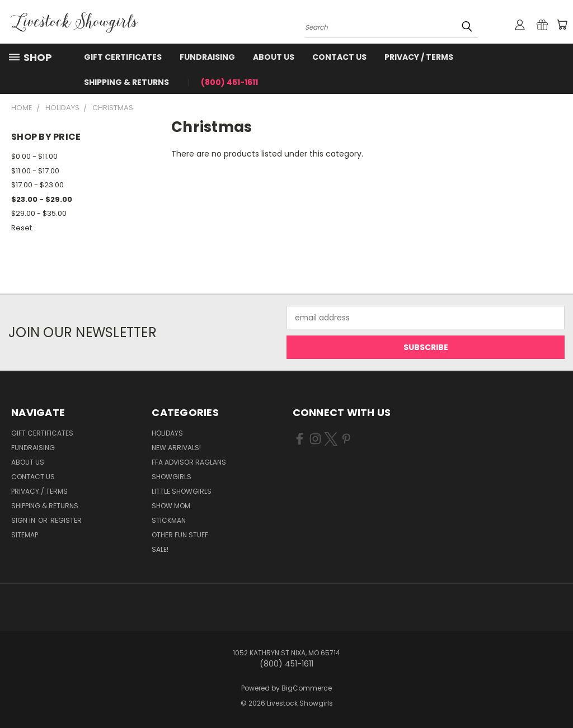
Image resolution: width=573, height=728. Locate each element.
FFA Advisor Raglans (189, 462)
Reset (22, 228)
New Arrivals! (176, 448)
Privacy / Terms (419, 57)
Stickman (169, 520)
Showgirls (172, 477)
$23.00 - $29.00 (42, 199)
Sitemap (25, 535)
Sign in (24, 520)
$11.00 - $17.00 (35, 171)
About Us (274, 57)
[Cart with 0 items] (562, 25)
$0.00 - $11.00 (34, 156)
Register (66, 520)
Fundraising (207, 57)
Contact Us (339, 57)
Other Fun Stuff (180, 535)
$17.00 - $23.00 (37, 185)
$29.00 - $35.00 (39, 213)
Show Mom (171, 506)
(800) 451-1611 (229, 82)
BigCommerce (307, 688)
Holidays (167, 433)
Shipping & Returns (126, 82)
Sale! (160, 549)
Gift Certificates (123, 57)
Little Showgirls (182, 491)
